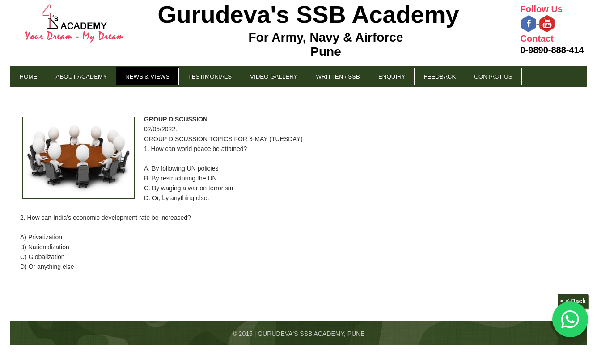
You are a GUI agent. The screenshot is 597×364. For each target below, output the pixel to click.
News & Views (147, 77)
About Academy (82, 77)
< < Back (573, 301)
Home (29, 77)
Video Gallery (274, 77)
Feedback (440, 77)
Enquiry (392, 77)
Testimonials (210, 77)
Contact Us (493, 77)
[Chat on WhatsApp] (570, 319)
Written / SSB (338, 77)
